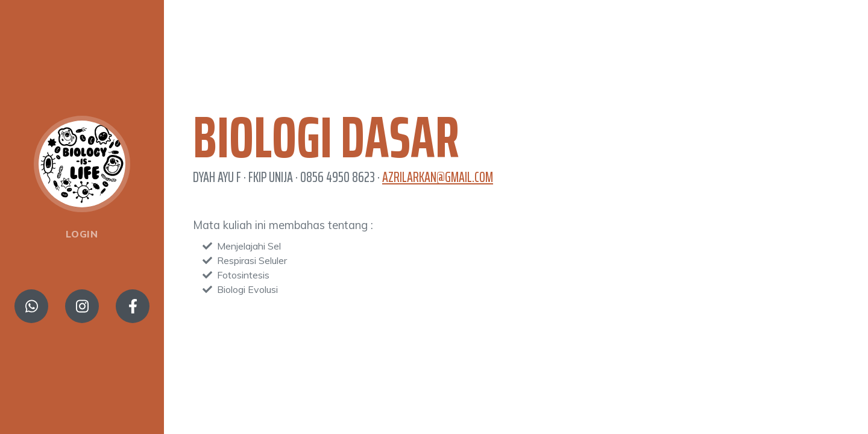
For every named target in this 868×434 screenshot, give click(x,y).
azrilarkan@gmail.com (438, 177)
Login (82, 234)
